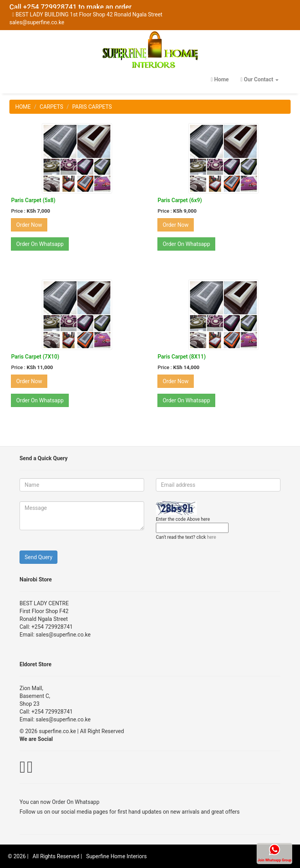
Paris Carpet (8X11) (181, 357)
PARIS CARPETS (92, 107)
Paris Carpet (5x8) (33, 200)
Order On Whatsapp (76, 802)
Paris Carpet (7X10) (35, 357)
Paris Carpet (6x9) (179, 200)
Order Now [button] (29, 225)
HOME (23, 107)
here (212, 537)
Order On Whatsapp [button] (40, 244)
